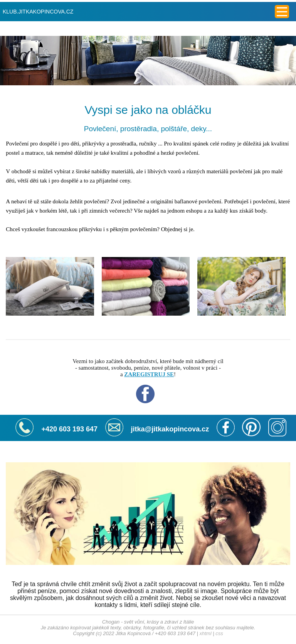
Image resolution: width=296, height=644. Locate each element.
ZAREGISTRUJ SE (149, 374)
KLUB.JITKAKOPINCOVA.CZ (38, 12)
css (219, 633)
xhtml (206, 633)
